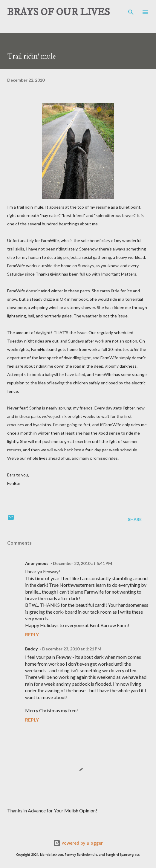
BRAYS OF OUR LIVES (58, 12)
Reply (32, 634)
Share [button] (135, 519)
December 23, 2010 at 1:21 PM (72, 649)
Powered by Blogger (78, 843)
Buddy (31, 649)
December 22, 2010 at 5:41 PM (82, 563)
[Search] (131, 11)
